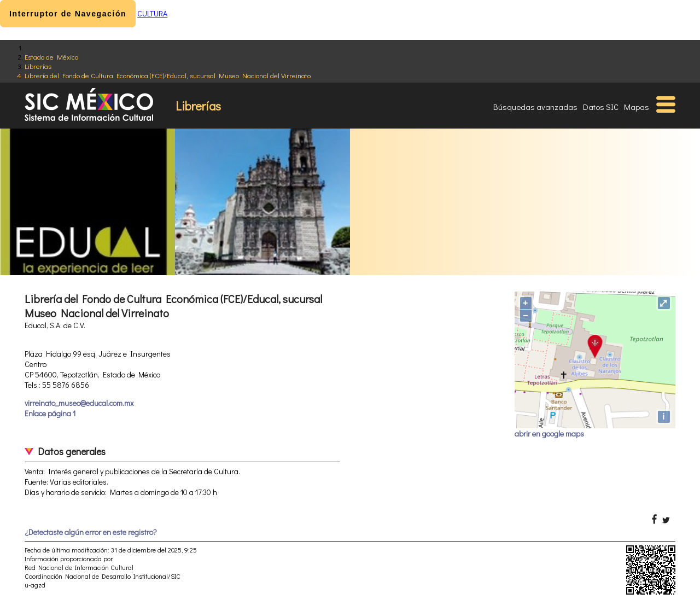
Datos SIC (601, 107)
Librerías (38, 66)
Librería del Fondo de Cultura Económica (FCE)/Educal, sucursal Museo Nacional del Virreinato (168, 75)
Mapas (637, 107)
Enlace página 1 (50, 413)
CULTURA (152, 13)
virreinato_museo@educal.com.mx (79, 403)
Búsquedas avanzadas (535, 107)
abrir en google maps (549, 433)
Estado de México (51, 57)
